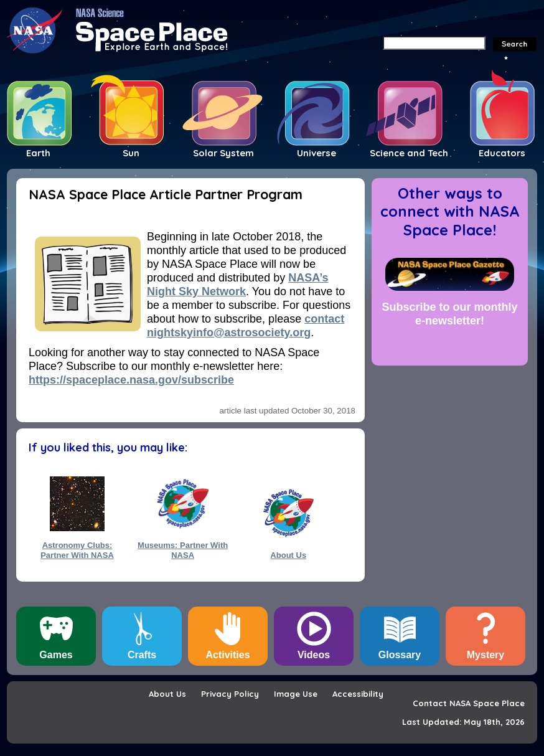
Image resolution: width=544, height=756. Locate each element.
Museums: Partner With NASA (183, 550)
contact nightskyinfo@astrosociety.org (246, 326)
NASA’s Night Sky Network (238, 285)
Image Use (296, 694)
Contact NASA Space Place (469, 703)
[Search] (434, 43)
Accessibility (358, 694)
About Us (288, 555)
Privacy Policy (230, 694)
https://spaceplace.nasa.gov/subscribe (131, 380)
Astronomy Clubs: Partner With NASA (77, 550)
